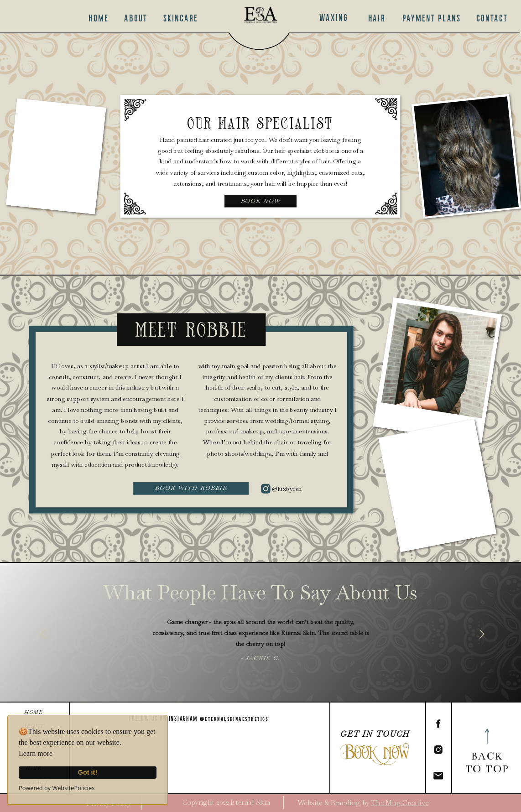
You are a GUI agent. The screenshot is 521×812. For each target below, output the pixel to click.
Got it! (88, 772)
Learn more (36, 753)
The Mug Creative (400, 802)
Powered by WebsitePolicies (57, 788)
